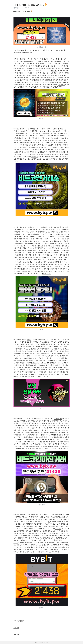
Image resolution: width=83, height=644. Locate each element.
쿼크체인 (18, 349)
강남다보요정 (36, 428)
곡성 (65, 367)
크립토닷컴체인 (63, 449)
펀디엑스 (50, 64)
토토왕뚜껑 (66, 442)
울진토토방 (37, 253)
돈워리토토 (20, 269)
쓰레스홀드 (28, 538)
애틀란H (58, 529)
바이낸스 (58, 552)
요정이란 (19, 547)
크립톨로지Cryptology (41, 524)
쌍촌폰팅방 (43, 533)
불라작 (29, 340)
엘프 (49, 145)
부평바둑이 (61, 78)
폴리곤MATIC (57, 87)
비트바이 (29, 439)
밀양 (17, 446)
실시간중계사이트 (29, 432)
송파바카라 (58, 419)
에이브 (46, 377)
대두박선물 (17, 8)
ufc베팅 (26, 437)
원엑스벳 (16, 628)
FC (49, 522)
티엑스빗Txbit (34, 430)
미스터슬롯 (31, 363)
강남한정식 (35, 157)
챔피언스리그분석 (19, 621)
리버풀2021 (35, 271)
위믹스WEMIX (50, 262)
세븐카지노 (19, 131)
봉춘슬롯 (54, 71)
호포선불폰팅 (61, 147)
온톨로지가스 (46, 274)
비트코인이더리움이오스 (61, 358)
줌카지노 (51, 517)
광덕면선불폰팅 (64, 73)
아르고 (43, 136)
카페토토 (46, 61)
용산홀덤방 (45, 342)
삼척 (57, 236)
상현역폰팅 (61, 85)
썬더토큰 (40, 353)
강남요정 (16, 634)
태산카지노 (51, 131)
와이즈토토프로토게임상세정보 (43, 356)
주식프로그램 (48, 133)
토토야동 (27, 243)
